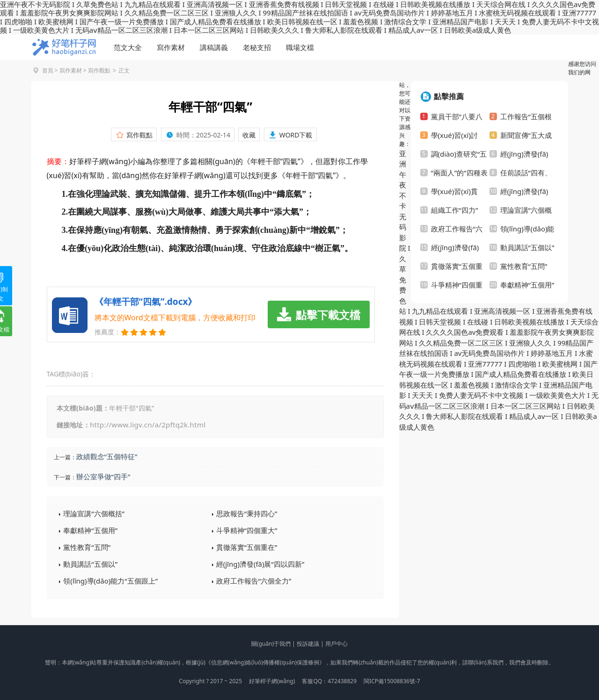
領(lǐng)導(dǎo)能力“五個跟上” (110, 581)
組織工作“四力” (455, 210)
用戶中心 (336, 644)
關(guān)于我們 (271, 644)
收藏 (249, 135)
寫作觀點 (99, 70)
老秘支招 (257, 47)
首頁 (48, 70)
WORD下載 (296, 135)
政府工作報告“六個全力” (254, 581)
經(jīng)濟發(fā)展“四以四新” (260, 564)
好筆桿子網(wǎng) (272, 681)
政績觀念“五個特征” (107, 456)
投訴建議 (308, 644)
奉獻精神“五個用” (90, 530)
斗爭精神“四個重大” (247, 530)
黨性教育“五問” (87, 547)
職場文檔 (300, 47)
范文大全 (128, 47)
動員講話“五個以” (90, 564)
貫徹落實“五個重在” (247, 547)
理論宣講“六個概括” (94, 513)
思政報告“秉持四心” (247, 513)
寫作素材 (171, 47)
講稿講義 (214, 47)
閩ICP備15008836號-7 (392, 681)
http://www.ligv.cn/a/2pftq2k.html (148, 425)
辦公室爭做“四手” (103, 476)
